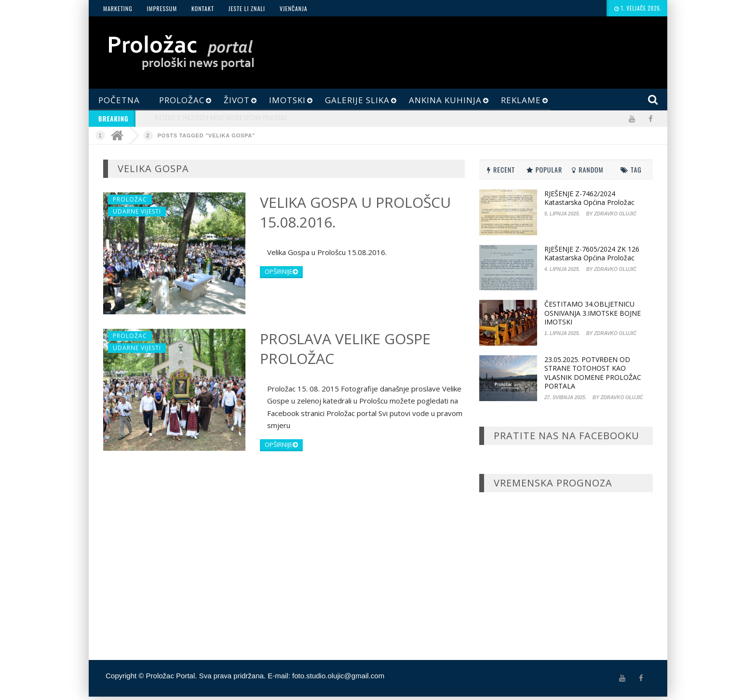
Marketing (118, 8)
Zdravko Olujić (615, 214)
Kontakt (203, 8)
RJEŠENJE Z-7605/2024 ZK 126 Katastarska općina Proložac (592, 253)
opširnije (281, 271)
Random (588, 169)
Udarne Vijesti (137, 211)
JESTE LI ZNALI (247, 8)
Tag (631, 169)
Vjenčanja (294, 8)
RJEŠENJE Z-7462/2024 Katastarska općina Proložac (221, 118)
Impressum (162, 8)
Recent (501, 169)
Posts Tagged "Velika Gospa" (206, 135)
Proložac (130, 199)
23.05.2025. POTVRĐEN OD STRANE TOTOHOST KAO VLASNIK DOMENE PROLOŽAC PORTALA (593, 373)
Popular (544, 169)
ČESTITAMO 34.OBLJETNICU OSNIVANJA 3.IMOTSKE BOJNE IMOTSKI (593, 313)
